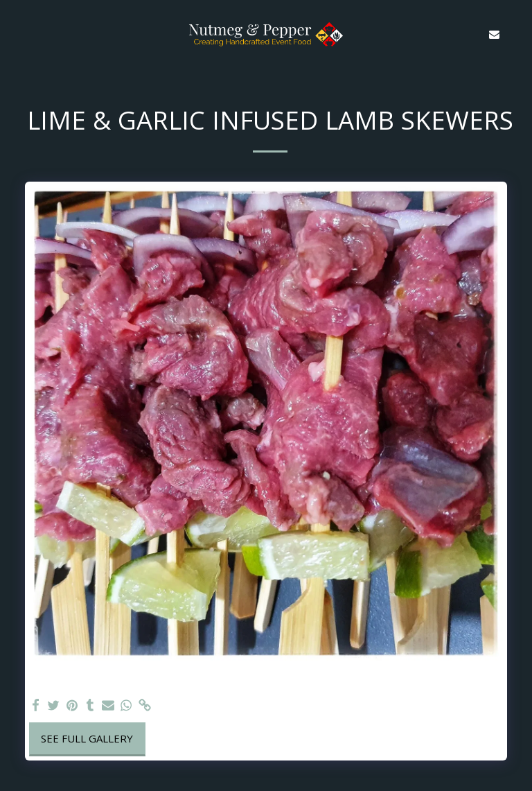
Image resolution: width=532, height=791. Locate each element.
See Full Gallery (87, 738)
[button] (15, 34)
